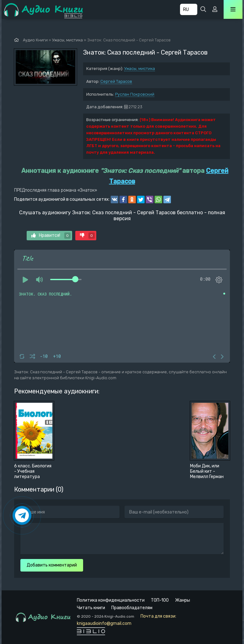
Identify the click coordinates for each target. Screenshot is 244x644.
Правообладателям (132, 608)
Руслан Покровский (135, 94)
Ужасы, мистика (140, 69)
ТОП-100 (160, 600)
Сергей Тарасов (116, 81)
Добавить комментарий (52, 565)
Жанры (183, 600)
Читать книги (91, 608)
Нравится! (51, 236)
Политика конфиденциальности (111, 600)
